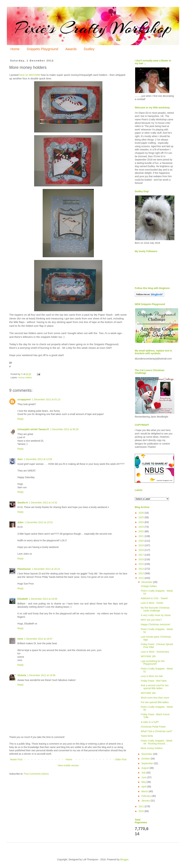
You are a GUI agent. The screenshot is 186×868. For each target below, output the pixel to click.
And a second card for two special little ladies (155, 687)
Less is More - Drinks (152, 603)
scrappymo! (24, 399)
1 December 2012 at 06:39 (64, 429)
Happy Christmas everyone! (156, 624)
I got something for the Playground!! (153, 663)
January (146, 801)
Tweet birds (147, 736)
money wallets (25, 378)
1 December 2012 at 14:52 (43, 503)
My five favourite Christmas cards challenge (155, 609)
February (146, 796)
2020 (142, 541)
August (145, 768)
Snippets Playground (42, 49)
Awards (71, 49)
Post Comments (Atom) (36, 774)
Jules (20, 522)
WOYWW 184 (148, 693)
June (144, 777)
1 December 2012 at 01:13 (46, 399)
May (144, 782)
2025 (142, 517)
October (146, 759)
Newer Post (16, 759)
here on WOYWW (30, 75)
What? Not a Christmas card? (156, 731)
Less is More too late (152, 676)
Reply (20, 419)
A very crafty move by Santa (156, 615)
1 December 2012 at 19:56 (41, 675)
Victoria (22, 675)
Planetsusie (24, 569)
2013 (142, 573)
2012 (142, 578)
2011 (142, 806)
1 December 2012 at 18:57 (38, 639)
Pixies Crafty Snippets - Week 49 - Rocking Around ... (157, 742)
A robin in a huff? (150, 722)
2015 (142, 564)
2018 (142, 550)
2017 (142, 555)
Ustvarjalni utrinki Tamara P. (33, 429)
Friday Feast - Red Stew (154, 681)
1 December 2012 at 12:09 (38, 459)
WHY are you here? (151, 620)
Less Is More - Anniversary (155, 652)
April (144, 787)
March (145, 791)
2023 (142, 527)
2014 (142, 569)
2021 (142, 536)
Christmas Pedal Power (153, 727)
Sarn (20, 459)
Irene (20, 639)
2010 (142, 811)
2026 (142, 513)
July (144, 773)
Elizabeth (23, 599)
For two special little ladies (155, 702)
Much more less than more (155, 698)
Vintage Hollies (149, 586)
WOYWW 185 (148, 656)
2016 (142, 559)
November (147, 754)
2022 (142, 531)
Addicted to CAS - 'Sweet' (154, 598)
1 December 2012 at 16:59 (43, 599)
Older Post (121, 759)
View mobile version (68, 765)
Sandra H (23, 503)
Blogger (124, 859)
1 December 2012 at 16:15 (46, 569)
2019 (142, 545)
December (147, 582)
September (147, 763)
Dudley (89, 49)
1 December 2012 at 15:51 (39, 522)
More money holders (152, 748)
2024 (142, 522)
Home (15, 49)
